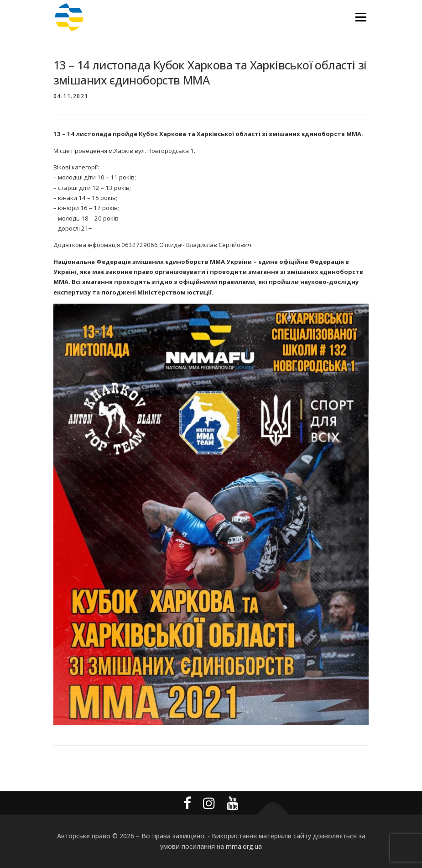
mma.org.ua (244, 846)
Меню (361, 17)
